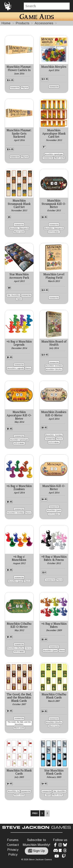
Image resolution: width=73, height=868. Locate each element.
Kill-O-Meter (54, 232)
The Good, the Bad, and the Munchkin (19, 723)
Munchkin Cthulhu (54, 369)
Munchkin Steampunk (19, 228)
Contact (13, 845)
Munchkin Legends (15, 368)
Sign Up (36, 851)
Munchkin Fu (14, 791)
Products (23, 23)
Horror (59, 439)
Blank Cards (60, 158)
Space (19, 299)
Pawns (28, 368)
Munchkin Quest (54, 510)
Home (6, 23)
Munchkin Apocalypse (54, 154)
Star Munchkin (14, 295)
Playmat (25, 87)
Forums (13, 840)
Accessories (44, 23)
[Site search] (47, 6)
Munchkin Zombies (54, 366)
